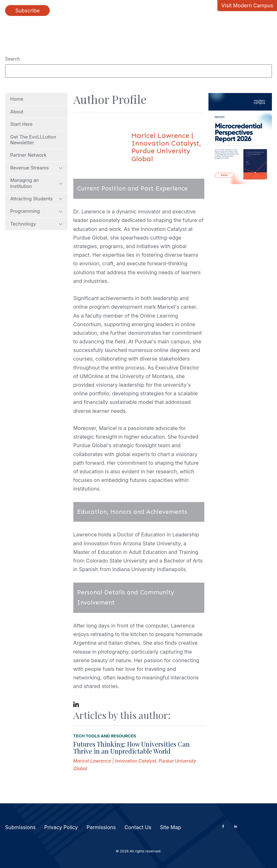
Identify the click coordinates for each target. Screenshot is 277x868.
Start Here (21, 124)
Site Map (171, 827)
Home (17, 99)
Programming (36, 211)
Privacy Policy (61, 827)
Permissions (101, 827)
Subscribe (27, 11)
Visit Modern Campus (247, 5)
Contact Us (138, 827)
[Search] (138, 71)
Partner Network (28, 155)
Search (12, 59)
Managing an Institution (36, 183)
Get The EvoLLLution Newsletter (33, 140)
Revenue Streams (36, 168)
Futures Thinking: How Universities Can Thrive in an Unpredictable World (131, 747)
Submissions (20, 827)
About (17, 112)
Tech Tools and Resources (105, 736)
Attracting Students (36, 199)
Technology (36, 224)
